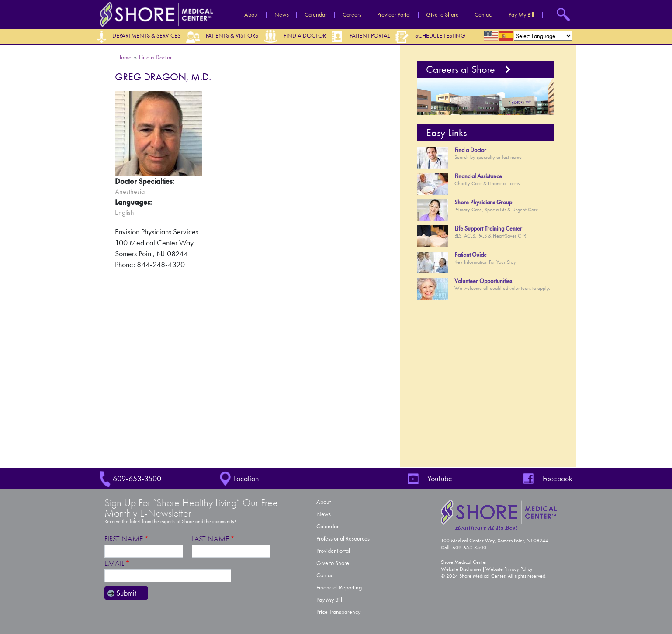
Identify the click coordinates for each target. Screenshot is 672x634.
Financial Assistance (478, 176)
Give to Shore (442, 15)
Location (246, 479)
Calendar (316, 15)
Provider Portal (394, 15)
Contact (484, 15)
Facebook (558, 479)
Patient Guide (471, 255)
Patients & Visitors (232, 36)
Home (125, 57)
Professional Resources (343, 539)
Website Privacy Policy (509, 569)
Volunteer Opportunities (483, 281)
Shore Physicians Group (483, 202)
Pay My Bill (521, 15)
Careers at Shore (461, 69)
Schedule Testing (440, 36)
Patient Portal (370, 36)
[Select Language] (543, 36)
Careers (352, 15)
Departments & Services (146, 36)
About (251, 15)
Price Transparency (338, 612)
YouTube (440, 479)
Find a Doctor (305, 36)
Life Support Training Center (488, 229)
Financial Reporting (339, 587)
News (282, 15)
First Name (124, 539)
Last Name (210, 539)
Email (114, 563)
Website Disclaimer (461, 569)
